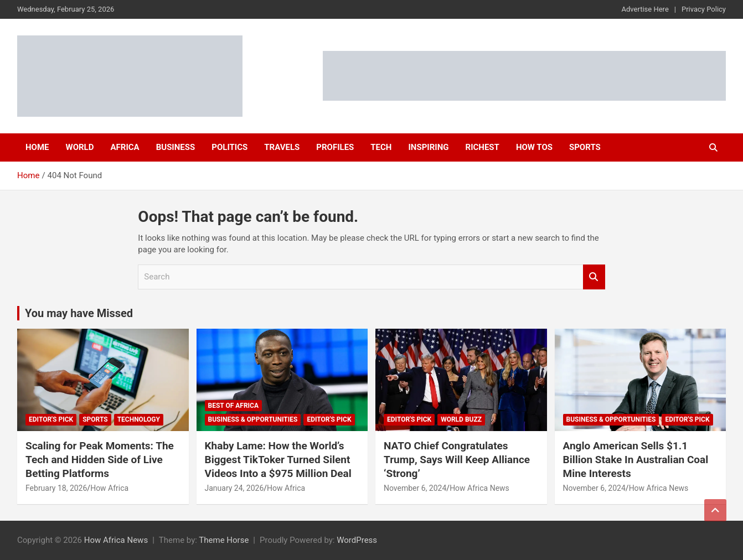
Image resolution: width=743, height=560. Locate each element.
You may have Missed (79, 313)
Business (176, 147)
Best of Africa (234, 406)
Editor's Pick (51, 419)
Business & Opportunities (253, 419)
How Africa (109, 488)
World (80, 147)
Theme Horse (224, 540)
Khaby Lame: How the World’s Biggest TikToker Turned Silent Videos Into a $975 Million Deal (278, 459)
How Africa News (479, 488)
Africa (125, 147)
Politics (229, 147)
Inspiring (428, 147)
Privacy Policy (704, 9)
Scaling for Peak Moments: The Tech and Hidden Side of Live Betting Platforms (100, 459)
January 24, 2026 (234, 488)
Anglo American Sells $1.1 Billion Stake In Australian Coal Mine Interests (636, 459)
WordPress (357, 540)
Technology (139, 419)
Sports (585, 147)
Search (594, 277)
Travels (282, 147)
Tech (381, 147)
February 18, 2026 (56, 488)
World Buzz (461, 419)
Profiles (335, 147)
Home (37, 147)
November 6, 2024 (415, 488)
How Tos (534, 147)
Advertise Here (645, 9)
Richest (483, 147)
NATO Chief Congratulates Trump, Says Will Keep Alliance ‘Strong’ (457, 459)
